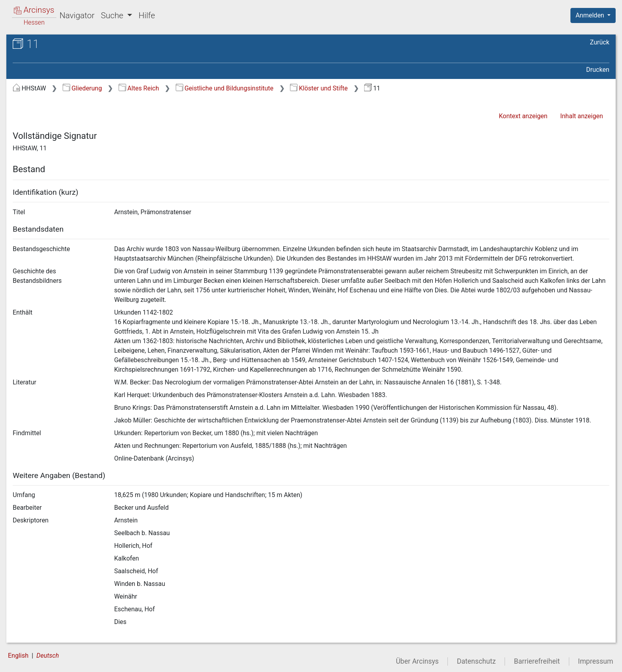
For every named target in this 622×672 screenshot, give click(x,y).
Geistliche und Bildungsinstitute (225, 88)
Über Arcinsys (417, 661)
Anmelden (591, 15)
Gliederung (82, 88)
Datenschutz (476, 661)
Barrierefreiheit (537, 661)
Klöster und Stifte (319, 88)
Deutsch (48, 656)
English (18, 656)
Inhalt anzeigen (582, 116)
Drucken (598, 70)
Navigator (77, 15)
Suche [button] (113, 15)
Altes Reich (139, 88)
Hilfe (147, 15)
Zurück (600, 42)
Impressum (596, 661)
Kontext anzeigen (523, 116)
